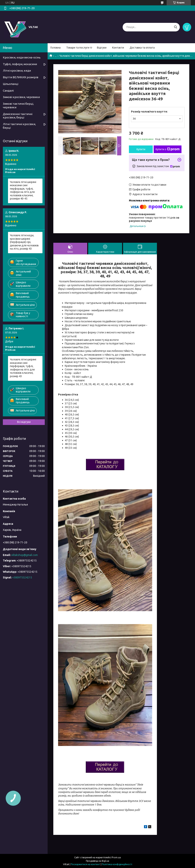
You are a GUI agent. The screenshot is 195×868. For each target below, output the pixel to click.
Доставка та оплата (142, 48)
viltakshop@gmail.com (24, 555)
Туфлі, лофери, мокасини (20, 64)
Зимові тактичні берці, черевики (18, 105)
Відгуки (102, 48)
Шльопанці (11, 84)
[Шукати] (175, 27)
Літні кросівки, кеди (17, 71)
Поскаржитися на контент (86, 864)
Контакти (118, 48)
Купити (141, 149)
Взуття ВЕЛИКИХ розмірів (21, 77)
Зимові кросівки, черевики (21, 97)
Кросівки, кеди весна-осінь (22, 57)
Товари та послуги (78, 48)
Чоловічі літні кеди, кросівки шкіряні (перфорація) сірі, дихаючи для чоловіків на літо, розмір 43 (24, 242)
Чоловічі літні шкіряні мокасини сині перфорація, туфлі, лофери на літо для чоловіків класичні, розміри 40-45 (23, 190)
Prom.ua (116, 857)
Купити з (168, 149)
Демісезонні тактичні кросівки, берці (18, 116)
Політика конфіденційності (117, 864)
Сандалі (8, 91)
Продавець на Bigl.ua (97, 861)
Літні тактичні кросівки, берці (19, 126)
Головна (56, 48)
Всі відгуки (24, 422)
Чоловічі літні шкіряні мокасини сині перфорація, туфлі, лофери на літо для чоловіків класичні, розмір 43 (23, 368)
